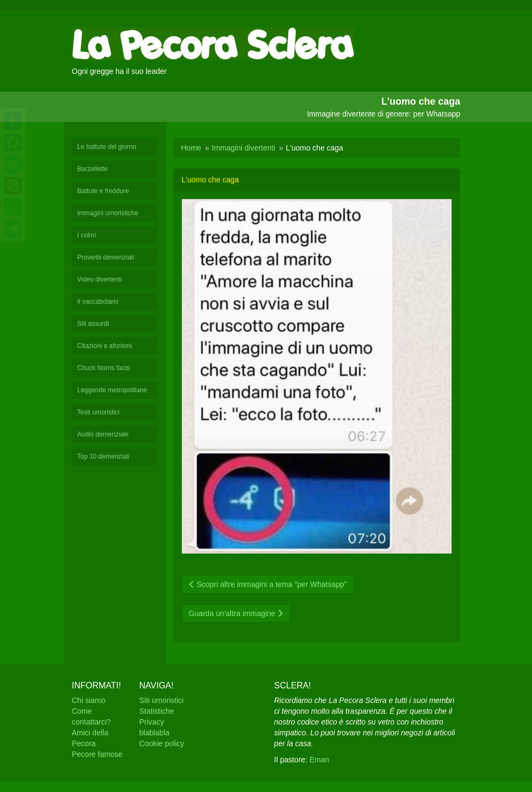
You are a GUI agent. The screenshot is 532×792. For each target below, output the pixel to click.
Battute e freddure (103, 191)
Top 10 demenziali (103, 456)
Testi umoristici (98, 412)
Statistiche (157, 711)
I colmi (87, 235)
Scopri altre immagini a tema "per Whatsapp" (268, 584)
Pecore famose (97, 754)
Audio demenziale (103, 434)
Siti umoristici (161, 700)
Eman (319, 760)
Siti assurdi (93, 324)
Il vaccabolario (98, 302)
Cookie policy (162, 743)
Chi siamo (88, 700)
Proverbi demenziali (105, 257)
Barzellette (93, 169)
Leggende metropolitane (112, 390)
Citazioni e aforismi (104, 346)
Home (191, 148)
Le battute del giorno (107, 147)
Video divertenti (100, 279)
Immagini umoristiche (108, 213)
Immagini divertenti (244, 148)
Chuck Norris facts (104, 368)
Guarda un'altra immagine (236, 613)
